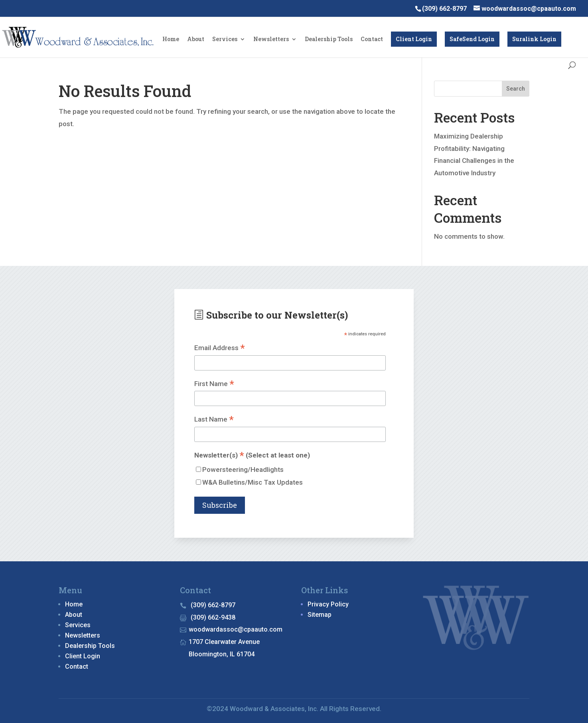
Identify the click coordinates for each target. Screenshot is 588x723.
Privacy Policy (328, 604)
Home (171, 40)
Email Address (220, 348)
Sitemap (320, 615)
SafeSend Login (472, 39)
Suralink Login (534, 39)
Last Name (214, 420)
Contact (372, 40)
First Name (214, 384)
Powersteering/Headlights (243, 469)
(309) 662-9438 (213, 617)
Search (516, 89)
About (196, 40)
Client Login (414, 39)
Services (225, 40)
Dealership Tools (329, 40)
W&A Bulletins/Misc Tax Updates (253, 482)
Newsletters (271, 40)
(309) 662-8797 (213, 605)
